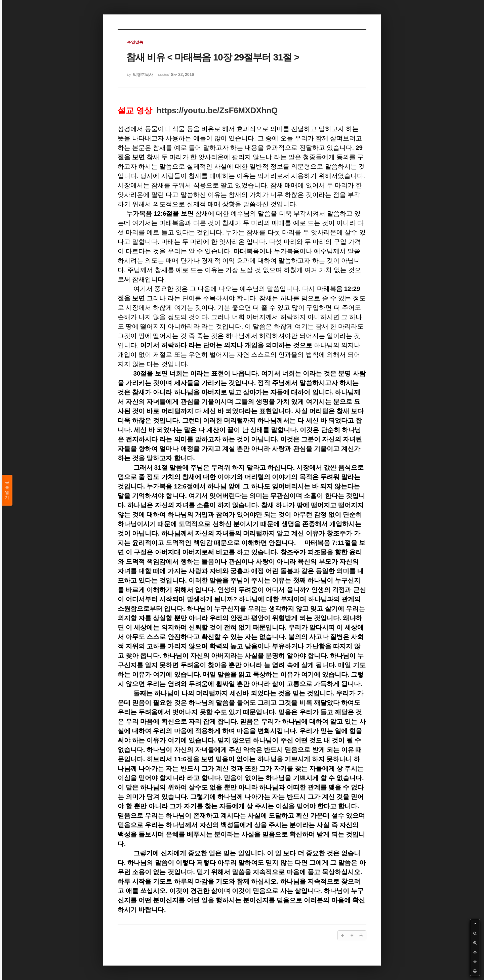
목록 (7, 490)
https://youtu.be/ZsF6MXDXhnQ (217, 110)
